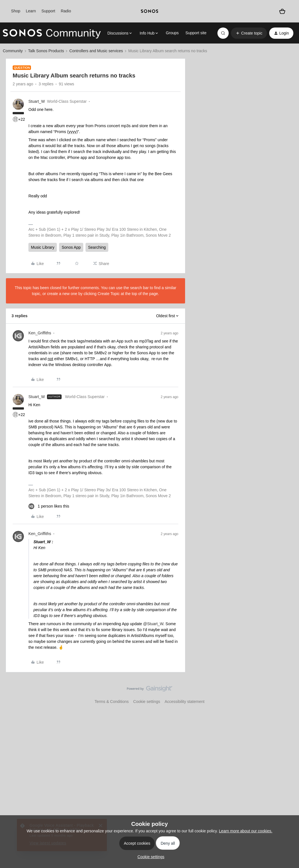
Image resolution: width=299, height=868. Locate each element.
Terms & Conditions (112, 702)
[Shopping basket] (282, 11)
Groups (172, 33)
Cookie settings (147, 702)
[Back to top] (288, 693)
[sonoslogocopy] (149, 11)
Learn (31, 11)
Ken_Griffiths (40, 333)
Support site (196, 33)
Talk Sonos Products (46, 51)
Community (13, 51)
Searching (97, 247)
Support (48, 11)
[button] (249, 33)
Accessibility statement (185, 702)
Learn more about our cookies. (246, 831)
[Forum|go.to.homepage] (52, 33)
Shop (16, 11)
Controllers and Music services (96, 51)
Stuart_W (37, 101)
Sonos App (71, 247)
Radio (66, 11)
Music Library (43, 247)
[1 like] (49, 506)
